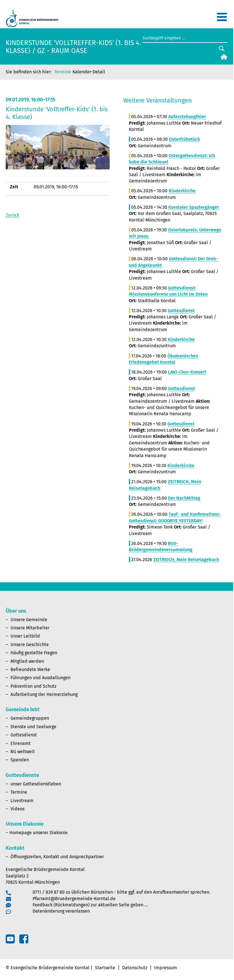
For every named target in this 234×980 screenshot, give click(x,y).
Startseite (105, 968)
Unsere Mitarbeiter (30, 628)
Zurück (12, 215)
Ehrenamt (21, 743)
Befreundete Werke (30, 669)
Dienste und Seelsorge (33, 727)
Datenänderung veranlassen (61, 911)
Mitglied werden (27, 661)
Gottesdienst (24, 735)
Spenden (20, 760)
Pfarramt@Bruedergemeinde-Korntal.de (74, 899)
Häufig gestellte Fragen (34, 653)
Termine (63, 72)
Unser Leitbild (25, 636)
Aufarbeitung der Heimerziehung (44, 694)
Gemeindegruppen (30, 718)
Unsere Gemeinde (29, 620)
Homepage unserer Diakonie (39, 833)
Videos (17, 809)
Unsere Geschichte (30, 645)
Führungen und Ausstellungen (41, 678)
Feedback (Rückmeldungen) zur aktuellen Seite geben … (90, 905)
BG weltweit (23, 752)
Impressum (166, 968)
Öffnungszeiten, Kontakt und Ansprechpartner (57, 857)
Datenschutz (135, 968)
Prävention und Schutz (33, 686)
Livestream (22, 801)
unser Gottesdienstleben (36, 784)
